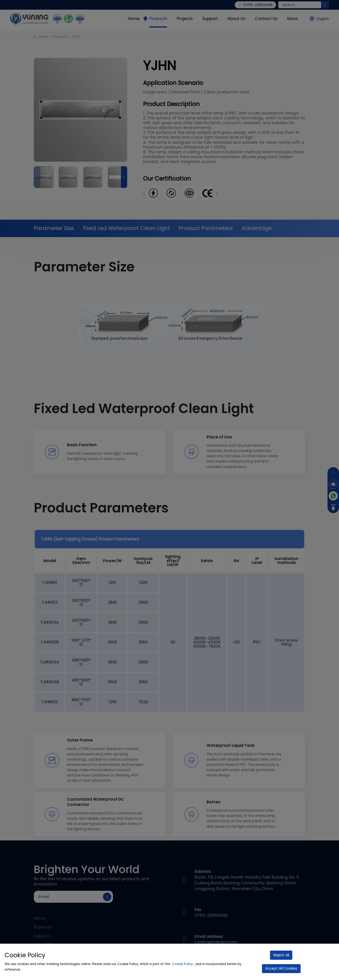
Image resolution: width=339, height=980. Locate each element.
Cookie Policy (182, 964)
